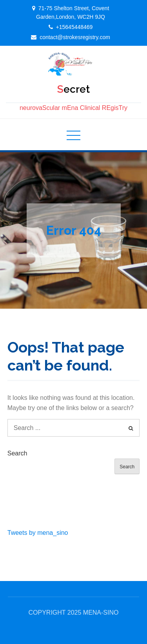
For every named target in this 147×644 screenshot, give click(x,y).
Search (17, 453)
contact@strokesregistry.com (75, 37)
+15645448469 (74, 27)
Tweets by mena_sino (38, 533)
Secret (73, 89)
